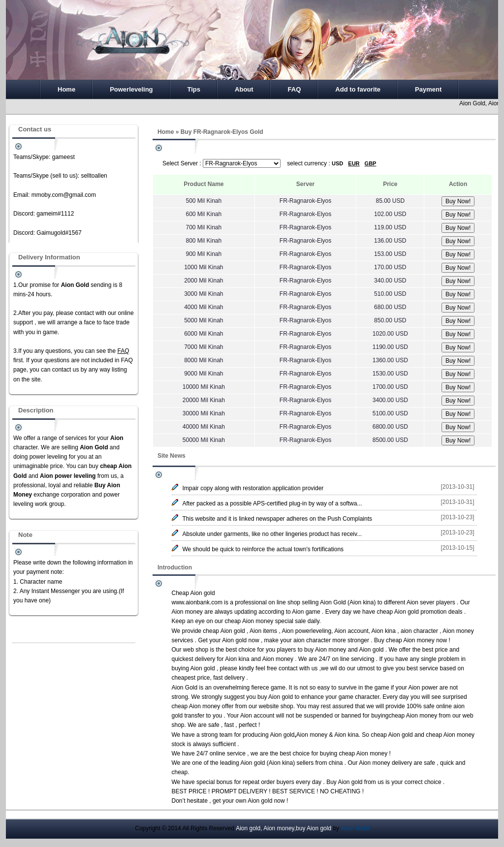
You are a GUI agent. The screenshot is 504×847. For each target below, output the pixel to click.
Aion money (187, 612)
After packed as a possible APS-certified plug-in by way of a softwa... (272, 503)
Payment (428, 89)
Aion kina (362, 602)
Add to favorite (358, 89)
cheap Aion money (249, 621)
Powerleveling (131, 89)
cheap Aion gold (397, 612)
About (244, 89)
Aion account (351, 631)
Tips (194, 89)
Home (66, 89)
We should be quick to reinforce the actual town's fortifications (263, 549)
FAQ (295, 89)
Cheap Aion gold (193, 593)
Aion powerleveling (306, 631)
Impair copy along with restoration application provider (253, 488)
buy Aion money (325, 650)
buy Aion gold (275, 697)
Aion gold (234, 640)
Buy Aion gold (344, 782)
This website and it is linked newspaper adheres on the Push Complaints (278, 519)
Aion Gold (333, 602)
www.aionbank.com (197, 602)
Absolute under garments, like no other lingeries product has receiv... (272, 534)
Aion (414, 688)
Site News (172, 456)
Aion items (263, 631)
